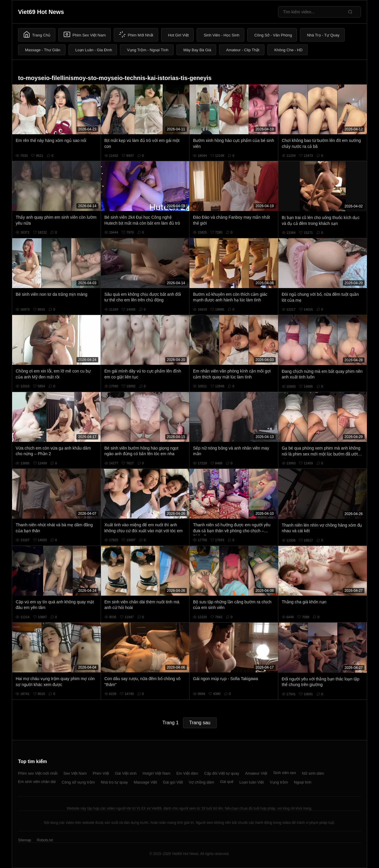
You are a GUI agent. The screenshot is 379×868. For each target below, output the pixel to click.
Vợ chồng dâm (201, 782)
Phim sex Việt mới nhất (38, 773)
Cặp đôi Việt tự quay (222, 773)
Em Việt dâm (187, 773)
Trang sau (200, 723)
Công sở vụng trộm (78, 782)
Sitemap (25, 840)
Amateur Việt (256, 773)
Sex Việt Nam (75, 773)
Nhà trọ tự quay (114, 782)
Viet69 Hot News (41, 12)
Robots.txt (45, 840)
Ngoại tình (302, 782)
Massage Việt (145, 782)
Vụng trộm (279, 782)
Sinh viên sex (284, 773)
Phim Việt (101, 773)
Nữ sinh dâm (313, 773)
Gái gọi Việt (173, 782)
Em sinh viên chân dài (37, 782)
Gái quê (227, 782)
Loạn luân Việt (252, 782)
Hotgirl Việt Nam (156, 773)
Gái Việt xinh (126, 773)
